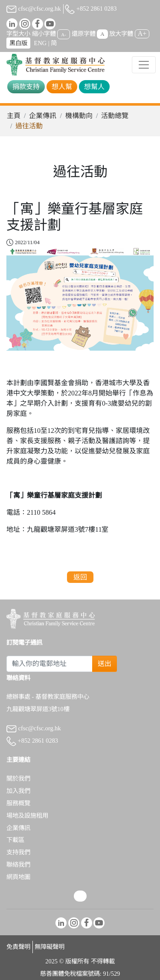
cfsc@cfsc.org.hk (34, 9)
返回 (80, 577)
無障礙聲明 (49, 947)
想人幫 (62, 87)
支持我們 (18, 852)
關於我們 (18, 778)
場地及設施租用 (27, 816)
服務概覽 (18, 803)
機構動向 (79, 116)
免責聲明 (18, 947)
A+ (142, 33)
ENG (41, 43)
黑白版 (18, 43)
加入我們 (18, 791)
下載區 (15, 840)
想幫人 (94, 87)
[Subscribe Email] (49, 664)
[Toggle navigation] (144, 65)
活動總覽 (115, 116)
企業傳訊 (43, 116)
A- (64, 34)
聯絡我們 (18, 865)
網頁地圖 (18, 877)
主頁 (14, 116)
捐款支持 (26, 87)
